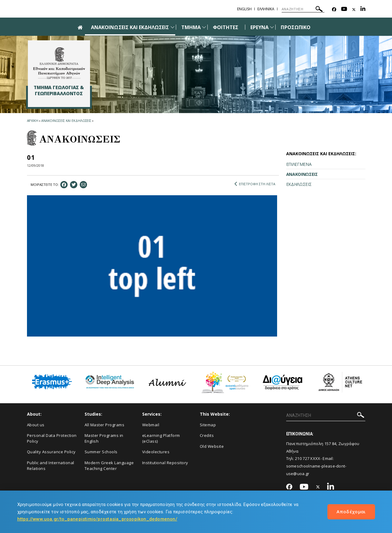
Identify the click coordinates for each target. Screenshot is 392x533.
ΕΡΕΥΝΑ (260, 27)
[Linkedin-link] (363, 10)
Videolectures (156, 452)
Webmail (151, 425)
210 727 (302, 458)
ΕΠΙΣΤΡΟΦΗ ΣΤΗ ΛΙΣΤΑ (255, 184)
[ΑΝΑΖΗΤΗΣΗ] (303, 9)
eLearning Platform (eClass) (161, 438)
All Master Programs (105, 425)
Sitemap (208, 425)
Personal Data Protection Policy (52, 438)
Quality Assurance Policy (51, 452)
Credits (207, 435)
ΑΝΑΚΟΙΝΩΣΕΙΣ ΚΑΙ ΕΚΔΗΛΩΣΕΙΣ (130, 27)
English (244, 9)
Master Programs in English (104, 438)
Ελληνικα (266, 9)
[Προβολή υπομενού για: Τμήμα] (204, 27)
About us (36, 425)
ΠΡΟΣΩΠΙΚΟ (295, 27)
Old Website (212, 446)
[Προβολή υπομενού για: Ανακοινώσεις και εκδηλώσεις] (173, 27)
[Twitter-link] (354, 10)
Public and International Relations (51, 466)
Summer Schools (101, 452)
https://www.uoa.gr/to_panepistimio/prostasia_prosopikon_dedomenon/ (97, 519)
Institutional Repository (165, 463)
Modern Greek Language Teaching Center (109, 466)
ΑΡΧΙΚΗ (33, 121)
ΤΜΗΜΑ (191, 27)
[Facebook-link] (334, 10)
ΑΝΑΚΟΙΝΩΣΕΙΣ (302, 174)
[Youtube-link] (344, 10)
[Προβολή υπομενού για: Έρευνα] (272, 27)
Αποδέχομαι (351, 511)
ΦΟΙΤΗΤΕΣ (226, 27)
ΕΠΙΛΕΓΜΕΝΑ (299, 164)
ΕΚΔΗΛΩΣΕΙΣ (299, 184)
